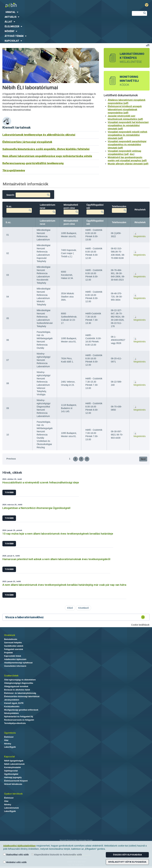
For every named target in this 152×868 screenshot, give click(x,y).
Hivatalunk (10, 635)
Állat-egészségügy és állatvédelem (20, 680)
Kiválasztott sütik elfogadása (127, 862)
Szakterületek (11, 676)
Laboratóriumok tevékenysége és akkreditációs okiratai (39, 135)
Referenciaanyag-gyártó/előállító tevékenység (33, 163)
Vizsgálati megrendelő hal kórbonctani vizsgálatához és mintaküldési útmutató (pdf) (128, 125)
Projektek (8, 653)
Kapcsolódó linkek (13, 656)
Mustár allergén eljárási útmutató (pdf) (128, 164)
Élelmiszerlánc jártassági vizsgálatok (27, 142)
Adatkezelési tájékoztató (15, 659)
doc (132, 154)
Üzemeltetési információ (15, 666)
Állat (6, 740)
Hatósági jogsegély (13, 777)
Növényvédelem (11, 713)
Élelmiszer (9, 737)
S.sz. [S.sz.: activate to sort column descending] (8, 222)
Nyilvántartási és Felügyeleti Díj (19, 717)
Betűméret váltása (148, 45)
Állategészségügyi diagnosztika (19, 683)
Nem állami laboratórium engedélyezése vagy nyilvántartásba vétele (47, 156)
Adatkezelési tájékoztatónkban (19, 846)
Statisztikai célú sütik (16, 855)
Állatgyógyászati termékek (16, 686)
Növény (8, 744)
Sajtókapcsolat (11, 771)
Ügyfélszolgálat (11, 774)
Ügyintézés (10, 733)
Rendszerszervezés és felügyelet (19, 720)
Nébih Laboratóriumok (14, 764)
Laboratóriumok (11, 808)
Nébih (51, 5)
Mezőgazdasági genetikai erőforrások (21, 710)
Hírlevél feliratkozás (13, 784)
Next (143, 459)
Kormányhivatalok (12, 767)
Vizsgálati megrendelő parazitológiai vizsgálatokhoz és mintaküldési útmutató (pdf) (127, 145)
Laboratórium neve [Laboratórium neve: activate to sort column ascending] (48, 222)
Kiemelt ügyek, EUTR (14, 703)
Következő (84, 608)
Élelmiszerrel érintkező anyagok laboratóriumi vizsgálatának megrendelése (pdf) (125, 109)
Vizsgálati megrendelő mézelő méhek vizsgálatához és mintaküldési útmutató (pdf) (127, 135)
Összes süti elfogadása (127, 855)
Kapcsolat (9, 757)
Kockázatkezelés (12, 707)
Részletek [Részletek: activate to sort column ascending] (140, 222)
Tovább (9, 492)
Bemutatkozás (11, 639)
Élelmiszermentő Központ (16, 781)
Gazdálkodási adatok (14, 646)
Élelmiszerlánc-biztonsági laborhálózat (22, 697)
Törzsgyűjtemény (14, 170)
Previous (11, 459)
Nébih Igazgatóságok (14, 761)
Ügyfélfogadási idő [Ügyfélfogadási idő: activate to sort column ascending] (95, 222)
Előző (70, 608)
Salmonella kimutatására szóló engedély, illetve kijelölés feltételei (46, 149)
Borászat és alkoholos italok (17, 690)
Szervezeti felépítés (13, 643)
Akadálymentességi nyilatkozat (18, 663)
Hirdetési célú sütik (15, 862)
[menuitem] (63, 12)
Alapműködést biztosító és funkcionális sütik (57, 855)
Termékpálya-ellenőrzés (15, 723)
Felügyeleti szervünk (14, 649)
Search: (28, 195)
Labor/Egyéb (10, 747)
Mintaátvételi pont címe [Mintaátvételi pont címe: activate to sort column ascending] (71, 222)
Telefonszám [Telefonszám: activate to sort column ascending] (119, 222)
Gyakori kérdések (13, 794)
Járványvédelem (12, 700)
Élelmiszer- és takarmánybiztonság (20, 693)
